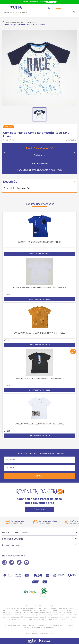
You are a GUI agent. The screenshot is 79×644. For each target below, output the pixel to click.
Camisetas (29, 22)
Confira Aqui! (39, 509)
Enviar (40, 476)
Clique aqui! (51, 2)
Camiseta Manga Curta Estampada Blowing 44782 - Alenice (40, 288)
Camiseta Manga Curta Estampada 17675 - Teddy (39, 242)
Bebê (21, 22)
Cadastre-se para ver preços (39, 254)
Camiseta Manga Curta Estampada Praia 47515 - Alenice (40, 424)
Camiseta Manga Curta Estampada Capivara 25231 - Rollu (39, 333)
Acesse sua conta (40, 163)
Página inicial (10, 22)
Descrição (10, 182)
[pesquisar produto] (74, 13)
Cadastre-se (40, 155)
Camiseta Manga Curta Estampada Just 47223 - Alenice (39, 379)
